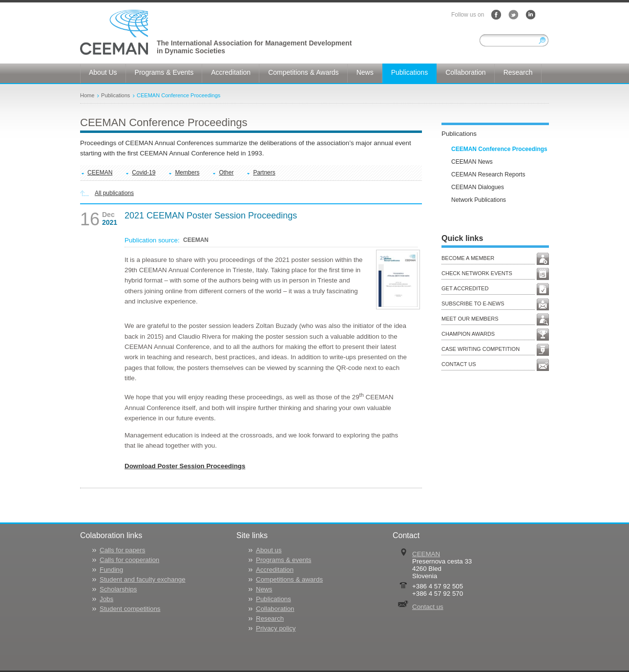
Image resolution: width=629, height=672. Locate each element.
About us (269, 550)
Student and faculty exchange (143, 579)
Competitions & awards (289, 579)
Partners (264, 173)
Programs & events (283, 560)
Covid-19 (144, 173)
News (264, 589)
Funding (111, 570)
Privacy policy (276, 628)
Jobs (106, 599)
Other (226, 173)
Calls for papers (122, 550)
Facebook (496, 15)
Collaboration (275, 609)
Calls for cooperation (129, 560)
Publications (115, 95)
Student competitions (130, 609)
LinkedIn (530, 15)
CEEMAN (100, 173)
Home (87, 95)
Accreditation (275, 570)
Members (187, 173)
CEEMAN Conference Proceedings (178, 95)
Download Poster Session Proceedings (185, 466)
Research (270, 618)
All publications (114, 193)
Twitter (513, 15)
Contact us (428, 607)
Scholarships (118, 589)
